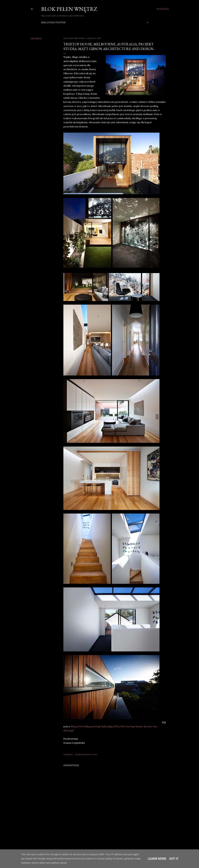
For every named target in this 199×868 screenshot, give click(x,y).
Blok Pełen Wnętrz (69, 9)
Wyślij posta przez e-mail (86, 754)
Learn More (157, 859)
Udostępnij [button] (36, 38)
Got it (174, 859)
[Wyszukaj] (163, 9)
